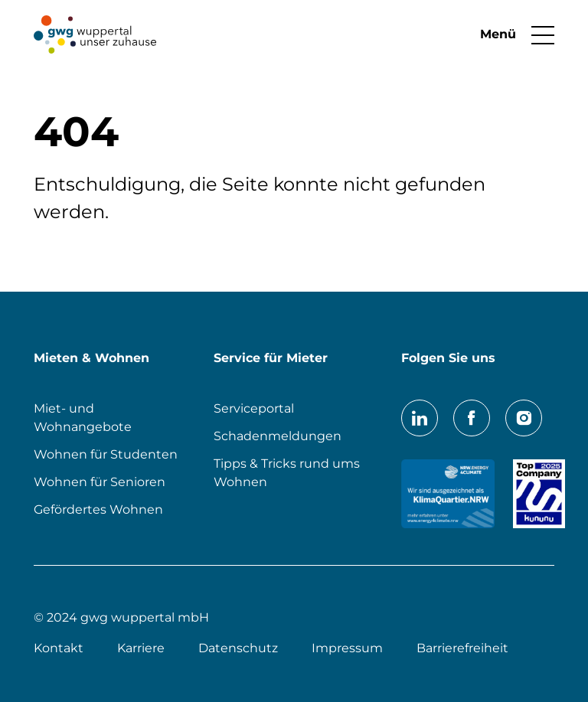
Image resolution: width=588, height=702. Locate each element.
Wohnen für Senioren (100, 482)
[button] (510, 34)
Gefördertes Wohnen (98, 509)
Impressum (347, 648)
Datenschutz (238, 648)
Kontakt (59, 648)
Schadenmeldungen (278, 436)
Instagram (524, 418)
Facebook (472, 418)
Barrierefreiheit (462, 648)
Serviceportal (254, 408)
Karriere (141, 648)
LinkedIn (420, 418)
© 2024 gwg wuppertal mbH (121, 617)
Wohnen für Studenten (106, 454)
